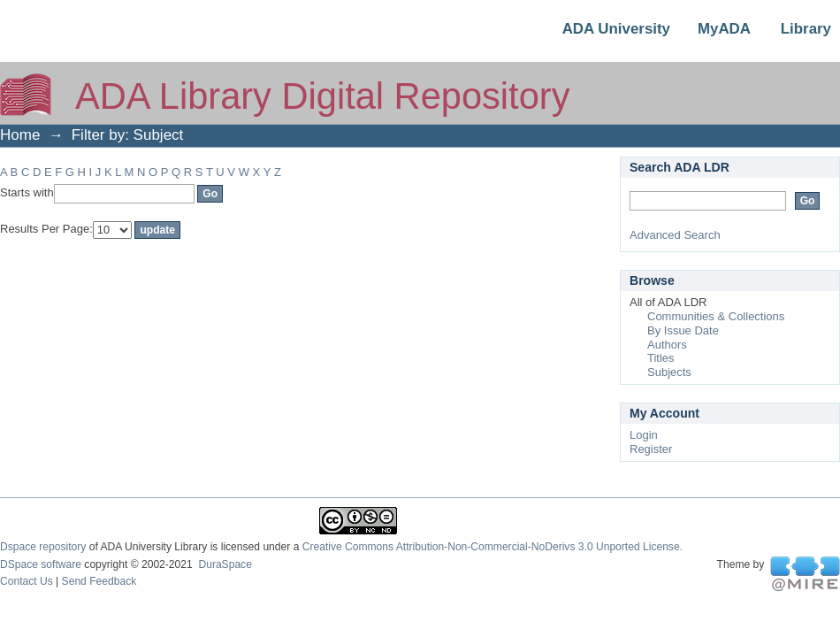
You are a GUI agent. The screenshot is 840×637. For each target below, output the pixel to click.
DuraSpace (225, 564)
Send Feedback (99, 581)
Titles (661, 358)
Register (651, 449)
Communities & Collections (716, 316)
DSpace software (41, 564)
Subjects (669, 372)
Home (20, 135)
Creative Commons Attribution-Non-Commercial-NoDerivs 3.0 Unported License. (493, 547)
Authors (667, 345)
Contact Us (27, 581)
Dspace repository (43, 547)
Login (644, 435)
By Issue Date (683, 330)
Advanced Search (675, 235)
